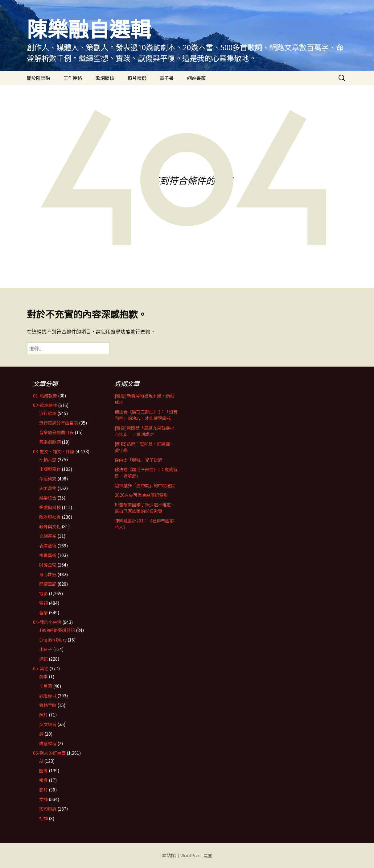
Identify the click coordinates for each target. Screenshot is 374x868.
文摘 (43, 799)
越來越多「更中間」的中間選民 (145, 485)
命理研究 (48, 479)
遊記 (43, 659)
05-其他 (41, 668)
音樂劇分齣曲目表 (56, 432)
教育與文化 (50, 526)
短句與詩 (48, 809)
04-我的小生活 (47, 622)
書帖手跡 (48, 705)
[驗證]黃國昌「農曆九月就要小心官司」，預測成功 (144, 431)
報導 (43, 780)
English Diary (53, 640)
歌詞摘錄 (105, 78)
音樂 (43, 613)
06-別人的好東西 (49, 753)
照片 (43, 715)
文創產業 (48, 536)
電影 (43, 593)
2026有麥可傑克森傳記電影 (141, 495)
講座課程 (48, 743)
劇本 (43, 676)
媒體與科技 (50, 507)
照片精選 (137, 78)
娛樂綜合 (48, 498)
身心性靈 (48, 574)
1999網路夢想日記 (57, 630)
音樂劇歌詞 (50, 442)
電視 (43, 603)
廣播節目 (48, 696)
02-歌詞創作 (45, 405)
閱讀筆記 (48, 584)
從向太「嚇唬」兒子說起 (138, 460)
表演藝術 (48, 546)
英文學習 (48, 724)
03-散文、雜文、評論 (54, 451)
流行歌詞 (48, 413)
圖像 (43, 770)
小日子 (46, 649)
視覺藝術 (48, 555)
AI (41, 761)
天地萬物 (48, 488)
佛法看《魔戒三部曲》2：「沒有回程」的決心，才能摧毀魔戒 (146, 415)
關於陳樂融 (38, 78)
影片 (43, 790)
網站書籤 (196, 78)
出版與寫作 (50, 469)
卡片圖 (46, 686)
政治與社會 (50, 517)
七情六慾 (48, 459)
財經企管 (48, 565)
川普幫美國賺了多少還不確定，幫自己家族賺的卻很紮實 (145, 508)
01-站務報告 (45, 396)
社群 (43, 818)
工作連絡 (73, 78)
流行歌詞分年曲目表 (59, 423)
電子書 (167, 78)
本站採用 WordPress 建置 (187, 855)
